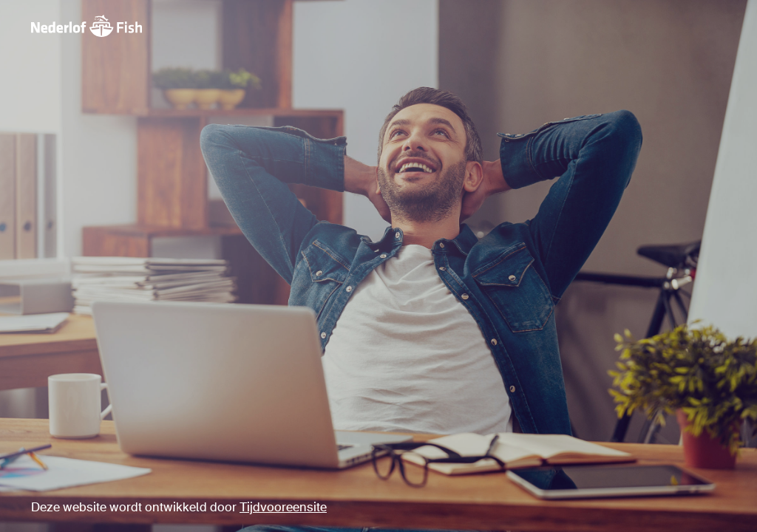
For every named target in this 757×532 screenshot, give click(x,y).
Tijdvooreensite (283, 508)
